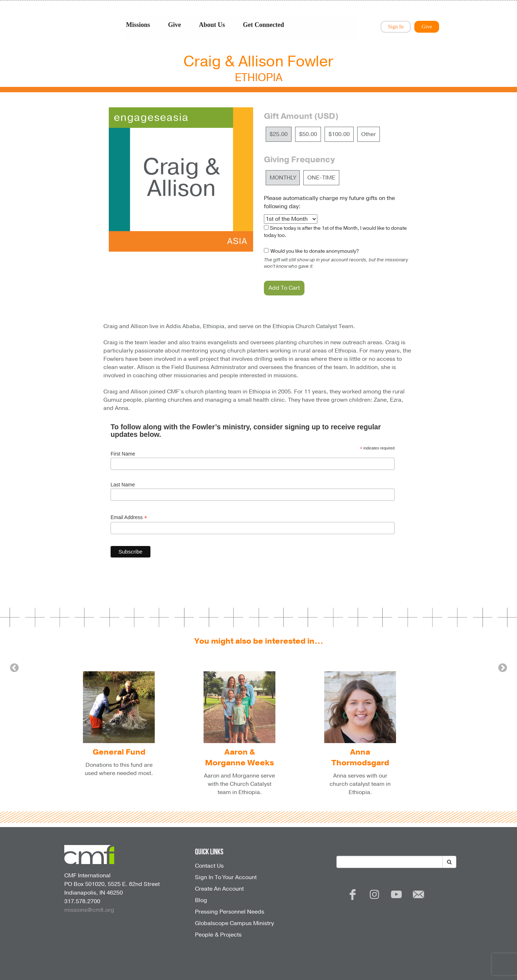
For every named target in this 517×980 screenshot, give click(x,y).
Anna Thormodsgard (360, 757)
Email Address (129, 517)
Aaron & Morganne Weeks (239, 757)
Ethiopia (259, 78)
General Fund (119, 752)
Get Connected (264, 25)
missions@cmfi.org (89, 910)
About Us (212, 25)
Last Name (123, 485)
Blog (201, 900)
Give (174, 25)
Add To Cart (284, 288)
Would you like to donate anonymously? (314, 251)
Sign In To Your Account (226, 877)
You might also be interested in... (259, 641)
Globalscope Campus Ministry (234, 923)
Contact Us (209, 866)
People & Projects (218, 935)
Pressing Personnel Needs (230, 912)
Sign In (396, 27)
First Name (123, 454)
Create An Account (219, 889)
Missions (138, 25)
